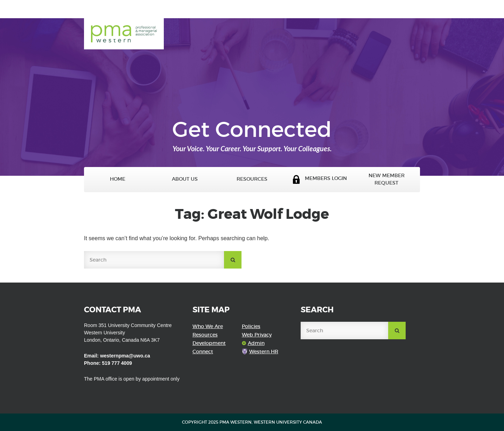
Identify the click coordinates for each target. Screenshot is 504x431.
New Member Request (387, 179)
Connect (203, 352)
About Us (185, 179)
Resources (252, 179)
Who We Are (208, 326)
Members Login (319, 179)
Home (118, 179)
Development (209, 343)
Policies (251, 326)
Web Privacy (257, 335)
